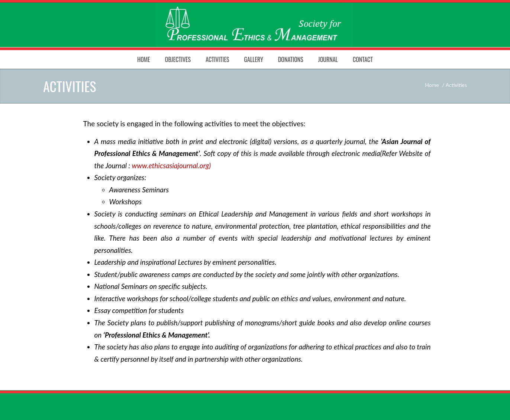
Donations (291, 59)
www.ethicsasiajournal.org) (172, 165)
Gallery (253, 59)
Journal (328, 59)
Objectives (178, 59)
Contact (363, 59)
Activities (217, 59)
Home (144, 59)
